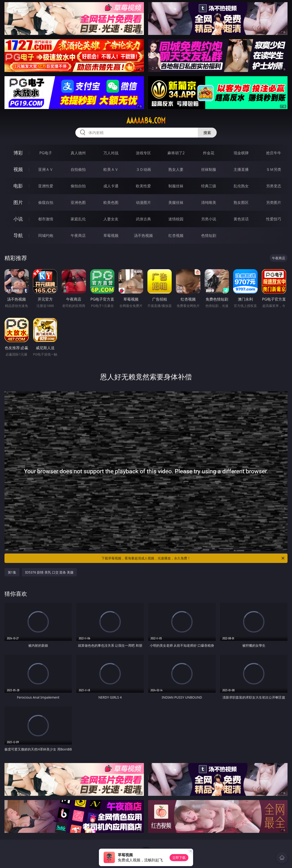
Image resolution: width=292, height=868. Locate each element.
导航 (18, 235)
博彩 (18, 153)
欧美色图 (111, 202)
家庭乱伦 (78, 219)
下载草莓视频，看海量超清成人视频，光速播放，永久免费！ (193, 558)
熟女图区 (241, 202)
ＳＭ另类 (274, 169)
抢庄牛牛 (274, 153)
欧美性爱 (143, 186)
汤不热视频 (143, 235)
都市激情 (46, 219)
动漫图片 (143, 202)
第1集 (12, 572)
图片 (18, 202)
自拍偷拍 (78, 169)
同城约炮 (46, 235)
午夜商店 (78, 235)
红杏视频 (176, 235)
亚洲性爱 (46, 186)
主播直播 (241, 169)
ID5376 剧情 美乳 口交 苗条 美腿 (49, 572)
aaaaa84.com (146, 121)
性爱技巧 (274, 219)
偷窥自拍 (46, 202)
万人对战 (111, 153)
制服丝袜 (176, 186)
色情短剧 (209, 235)
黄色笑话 (241, 219)
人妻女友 (111, 219)
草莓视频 (111, 235)
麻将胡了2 (176, 153)
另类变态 (274, 186)
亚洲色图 (78, 202)
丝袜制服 (209, 169)
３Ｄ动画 (143, 169)
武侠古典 (143, 219)
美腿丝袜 (176, 202)
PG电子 (46, 153)
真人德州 (78, 153)
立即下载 (179, 858)
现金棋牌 (241, 153)
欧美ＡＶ (111, 169)
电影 (18, 186)
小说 (18, 219)
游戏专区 (143, 153)
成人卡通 (111, 186)
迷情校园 (176, 219)
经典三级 (209, 186)
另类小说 (209, 219)
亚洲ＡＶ (46, 169)
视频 (18, 169)
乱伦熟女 (241, 186)
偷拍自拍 (78, 186)
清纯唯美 (209, 202)
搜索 (207, 133)
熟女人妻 (176, 169)
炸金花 (209, 153)
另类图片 (274, 202)
